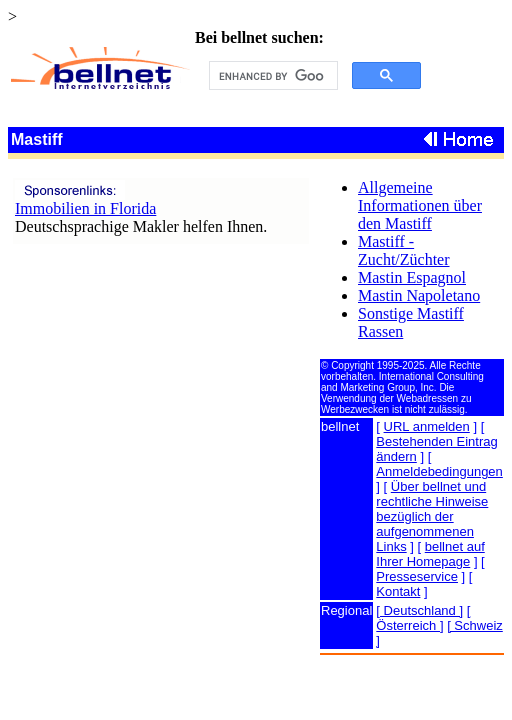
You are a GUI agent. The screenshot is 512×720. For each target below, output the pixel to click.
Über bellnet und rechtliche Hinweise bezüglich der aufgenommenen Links (432, 516)
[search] (271, 76)
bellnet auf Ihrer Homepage (430, 554)
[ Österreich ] (423, 618)
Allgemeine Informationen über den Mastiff (420, 205)
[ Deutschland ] (419, 610)
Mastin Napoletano (419, 295)
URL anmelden (427, 426)
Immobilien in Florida (85, 208)
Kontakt (398, 591)
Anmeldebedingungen (439, 471)
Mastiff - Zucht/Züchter (404, 250)
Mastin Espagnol (412, 277)
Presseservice (417, 576)
